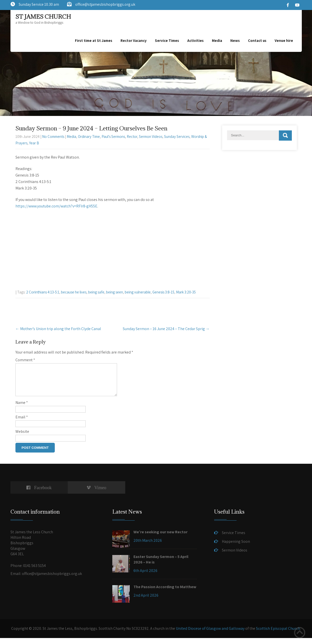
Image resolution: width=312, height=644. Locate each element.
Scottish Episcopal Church (278, 634)
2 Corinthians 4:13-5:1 (43, 292)
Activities (195, 41)
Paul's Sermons (113, 137)
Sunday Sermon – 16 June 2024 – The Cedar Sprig (166, 329)
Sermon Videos (151, 137)
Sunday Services (177, 137)
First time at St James (94, 41)
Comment (25, 360)
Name (22, 409)
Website (22, 437)
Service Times (167, 41)
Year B (34, 143)
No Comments (53, 137)
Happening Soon (236, 547)
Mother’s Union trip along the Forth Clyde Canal (58, 329)
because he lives (74, 292)
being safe (96, 292)
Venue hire (284, 41)
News (235, 41)
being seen (115, 292)
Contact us (257, 41)
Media (217, 41)
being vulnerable (138, 292)
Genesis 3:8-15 (163, 292)
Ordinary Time (89, 137)
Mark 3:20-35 (186, 292)
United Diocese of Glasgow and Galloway (210, 634)
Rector (132, 137)
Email (22, 423)
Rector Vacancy (134, 41)
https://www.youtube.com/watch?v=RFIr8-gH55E (56, 206)
